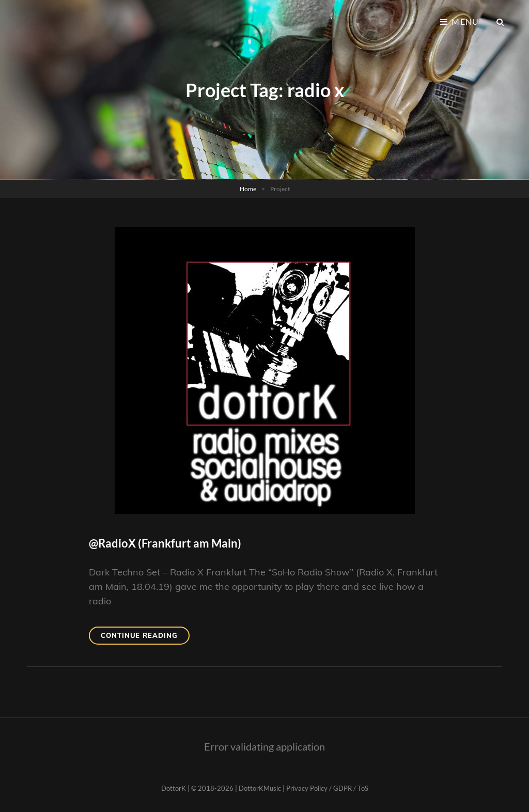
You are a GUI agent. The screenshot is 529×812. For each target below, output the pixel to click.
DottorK (174, 788)
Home (248, 189)
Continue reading (145, 637)
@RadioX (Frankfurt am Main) (165, 543)
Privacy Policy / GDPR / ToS (327, 788)
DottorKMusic (260, 788)
